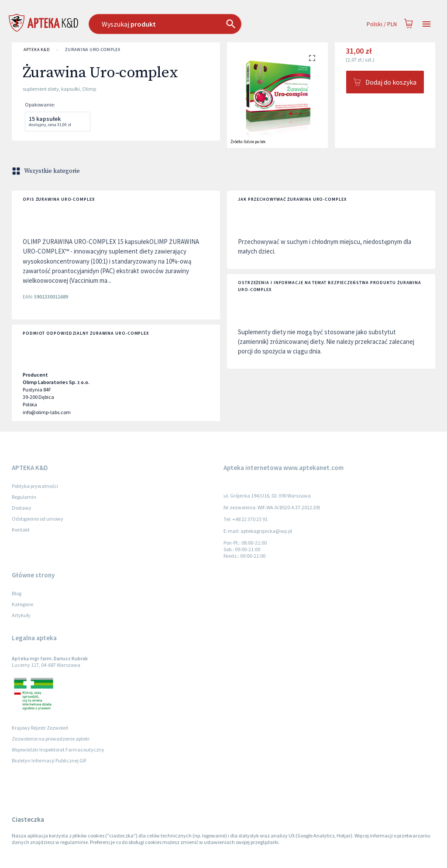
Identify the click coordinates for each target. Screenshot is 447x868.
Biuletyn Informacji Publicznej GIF (49, 760)
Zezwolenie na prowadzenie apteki (51, 739)
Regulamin (24, 497)
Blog (17, 593)
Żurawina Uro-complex (93, 50)
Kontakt (21, 530)
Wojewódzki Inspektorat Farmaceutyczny (58, 750)
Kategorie (22, 604)
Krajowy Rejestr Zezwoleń (40, 728)
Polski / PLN (382, 24)
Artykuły (21, 615)
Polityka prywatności (35, 486)
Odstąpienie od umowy (38, 519)
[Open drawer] (426, 24)
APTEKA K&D (37, 50)
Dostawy (22, 508)
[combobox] (188, 24)
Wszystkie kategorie (47, 171)
